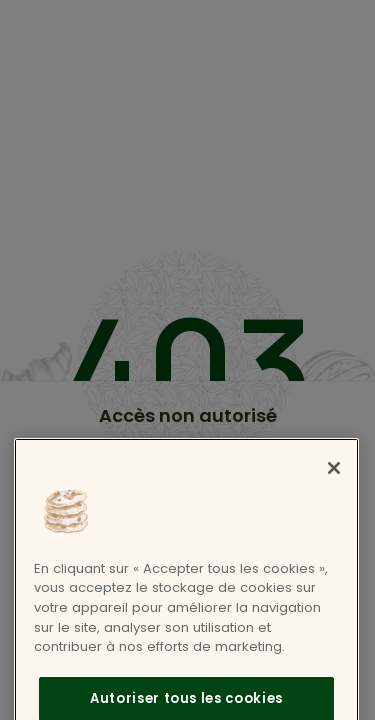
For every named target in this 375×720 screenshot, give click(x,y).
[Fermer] (334, 481)
